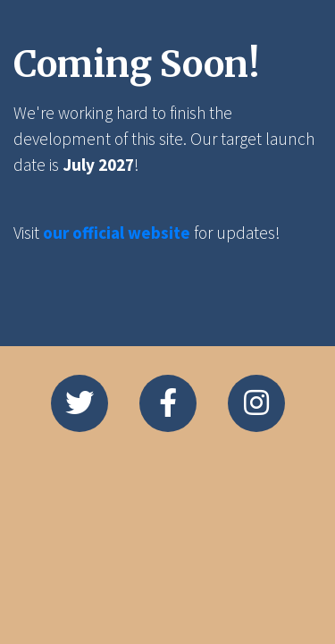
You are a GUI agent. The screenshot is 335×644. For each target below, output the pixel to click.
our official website (117, 233)
